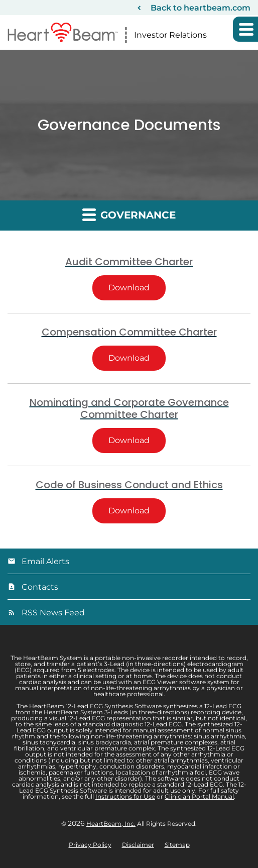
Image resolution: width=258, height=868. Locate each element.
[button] (245, 29)
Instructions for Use (125, 796)
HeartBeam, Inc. (111, 824)
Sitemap (177, 845)
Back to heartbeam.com (201, 8)
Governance (129, 214)
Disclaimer (138, 845)
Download (137, 287)
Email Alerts (45, 561)
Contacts (40, 587)
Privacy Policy (90, 845)
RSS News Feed (53, 613)
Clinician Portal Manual (199, 796)
